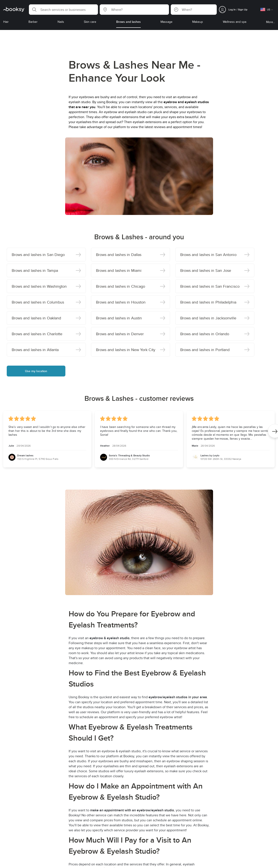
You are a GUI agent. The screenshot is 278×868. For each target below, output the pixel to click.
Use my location (36, 371)
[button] (63, 10)
